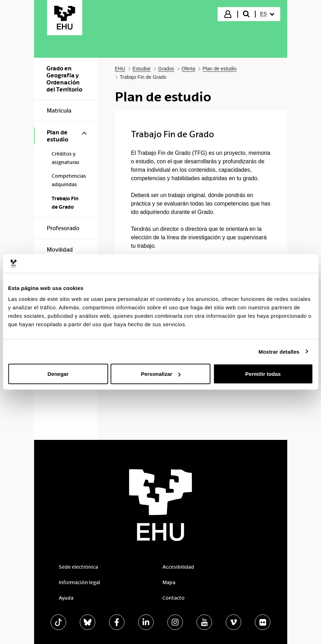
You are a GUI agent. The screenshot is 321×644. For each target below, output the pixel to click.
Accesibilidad (178, 567)
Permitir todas (263, 374)
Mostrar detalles (279, 351)
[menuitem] (267, 14)
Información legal (79, 582)
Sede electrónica (78, 567)
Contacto (174, 598)
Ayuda (66, 598)
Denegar (58, 374)
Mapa (169, 582)
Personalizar (161, 374)
